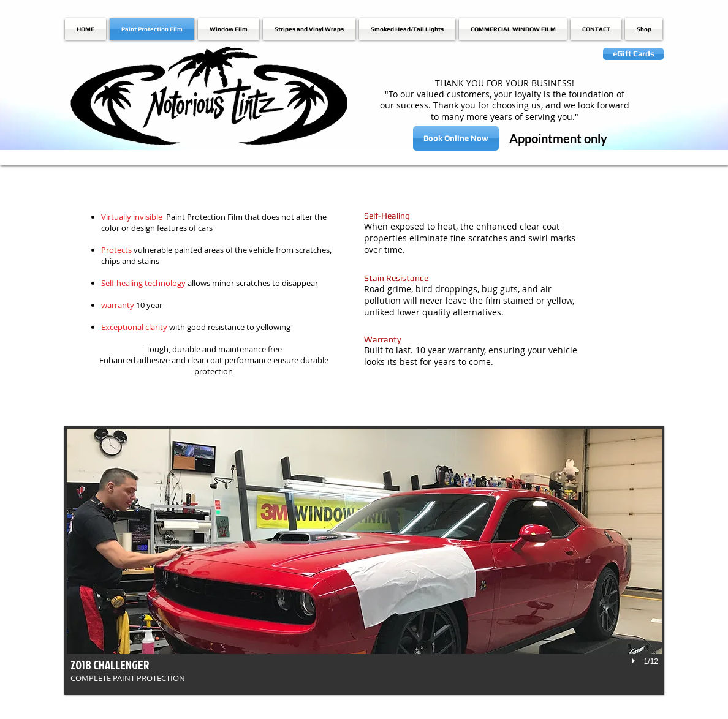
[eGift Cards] (633, 54)
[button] (364, 560)
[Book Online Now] (456, 138)
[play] (635, 661)
